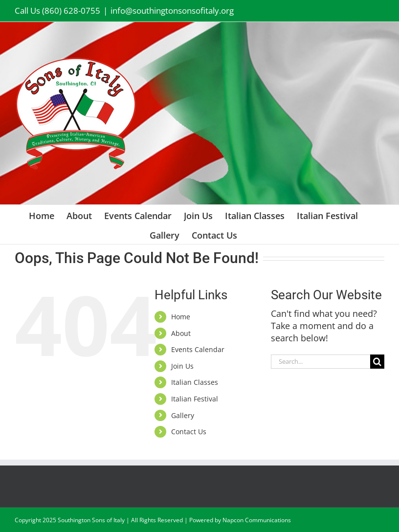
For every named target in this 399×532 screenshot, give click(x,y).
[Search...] (321, 362)
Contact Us (189, 432)
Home (181, 317)
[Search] (377, 362)
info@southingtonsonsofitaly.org (172, 11)
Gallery (183, 415)
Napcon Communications (257, 520)
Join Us (182, 366)
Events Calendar (198, 349)
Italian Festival (195, 399)
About (181, 333)
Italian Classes (195, 382)
